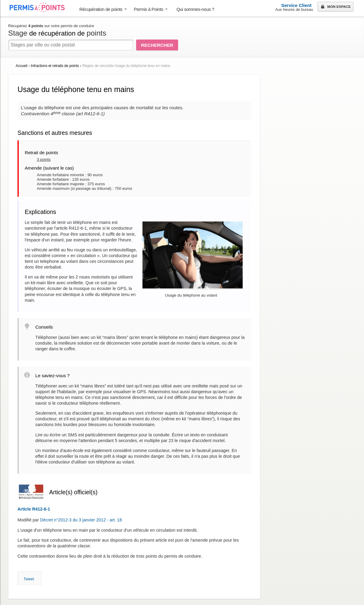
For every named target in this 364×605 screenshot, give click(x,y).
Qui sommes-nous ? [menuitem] (195, 9)
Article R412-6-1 (34, 509)
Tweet (29, 579)
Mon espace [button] (335, 7)
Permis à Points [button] (149, 9)
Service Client (296, 5)
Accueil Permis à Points (40, 7)
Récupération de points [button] (101, 9)
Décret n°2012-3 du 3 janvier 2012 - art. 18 (81, 520)
